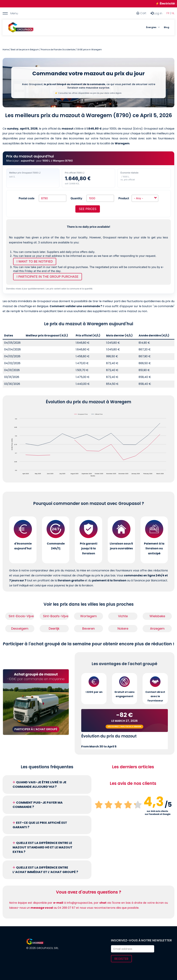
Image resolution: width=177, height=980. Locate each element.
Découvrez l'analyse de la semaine (124, 727)
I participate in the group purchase (48, 277)
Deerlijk (54, 628)
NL (173, 13)
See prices (88, 209)
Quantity (76, 198)
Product (124, 198)
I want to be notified (35, 261)
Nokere (123, 628)
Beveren (88, 628)
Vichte (123, 616)
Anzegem (157, 628)
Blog (167, 27)
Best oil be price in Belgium (25, 50)
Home (6, 50)
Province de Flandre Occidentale (58, 50)
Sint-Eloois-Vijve (21, 616)
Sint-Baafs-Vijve (56, 616)
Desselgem (20, 628)
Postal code (27, 198)
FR (168, 13)
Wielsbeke (157, 616)
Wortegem (88, 616)
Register (121, 959)
